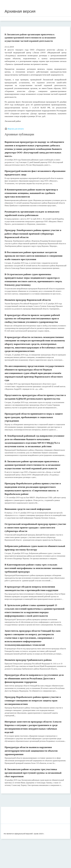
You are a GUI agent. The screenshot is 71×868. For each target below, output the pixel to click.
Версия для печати (16, 129)
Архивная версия (20, 11)
